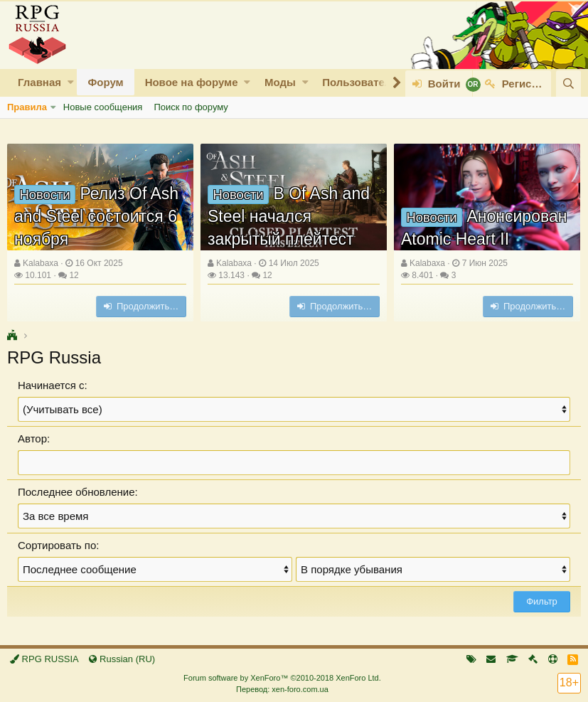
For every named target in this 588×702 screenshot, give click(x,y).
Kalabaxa (41, 263)
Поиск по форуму (191, 107)
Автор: (34, 438)
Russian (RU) (122, 659)
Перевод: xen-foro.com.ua (282, 689)
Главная (39, 82)
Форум (105, 82)
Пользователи (360, 82)
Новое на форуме (192, 82)
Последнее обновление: (78, 492)
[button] (71, 82)
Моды (280, 82)
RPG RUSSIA (44, 659)
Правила (27, 107)
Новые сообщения (103, 107)
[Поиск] (568, 84)
